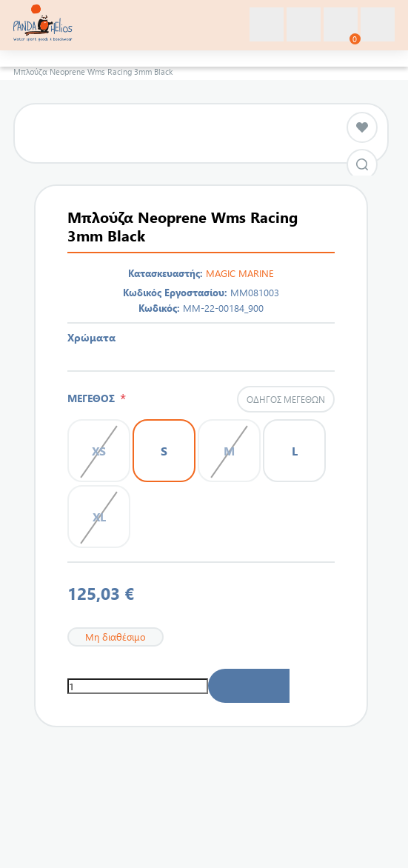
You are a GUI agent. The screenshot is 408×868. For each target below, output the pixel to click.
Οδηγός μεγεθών (286, 399)
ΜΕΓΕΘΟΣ (94, 398)
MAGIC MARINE (240, 273)
